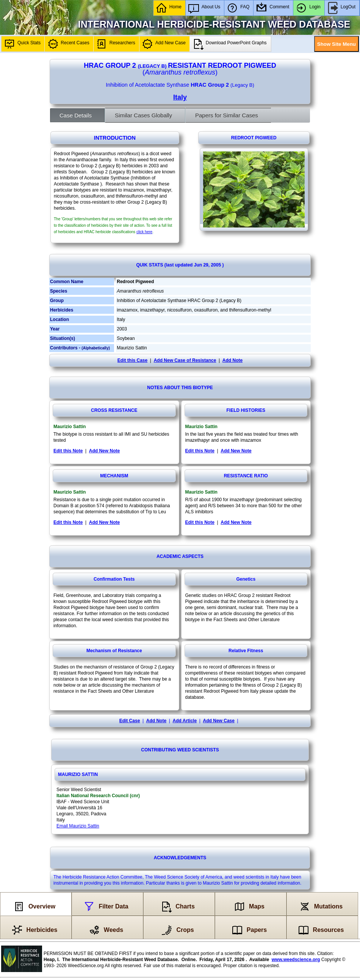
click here (144, 232)
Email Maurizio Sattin (78, 826)
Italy (180, 97)
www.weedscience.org (296, 960)
